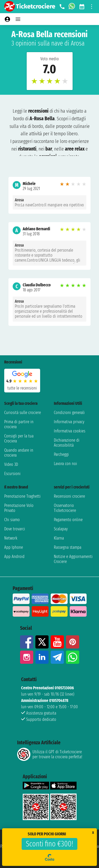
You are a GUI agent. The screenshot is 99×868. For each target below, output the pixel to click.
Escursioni (12, 474)
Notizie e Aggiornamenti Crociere (73, 559)
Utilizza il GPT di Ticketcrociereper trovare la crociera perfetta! (50, 754)
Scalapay (61, 529)
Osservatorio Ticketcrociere (65, 508)
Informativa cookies (70, 431)
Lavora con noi (65, 464)
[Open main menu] (18, 19)
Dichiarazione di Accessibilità (67, 443)
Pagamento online (68, 520)
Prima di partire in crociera (19, 424)
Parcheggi (61, 454)
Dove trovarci (15, 529)
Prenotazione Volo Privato (19, 508)
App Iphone (14, 547)
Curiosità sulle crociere (23, 413)
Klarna (59, 538)
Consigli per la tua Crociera (19, 438)
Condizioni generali (69, 413)
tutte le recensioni (22, 388)
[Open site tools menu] (92, 7)
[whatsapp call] (72, 7)
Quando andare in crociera (19, 453)
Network (11, 538)
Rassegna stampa (68, 547)
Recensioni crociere (69, 496)
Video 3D (11, 464)
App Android (14, 557)
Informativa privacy (69, 422)
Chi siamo (12, 520)
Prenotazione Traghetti (22, 496)
